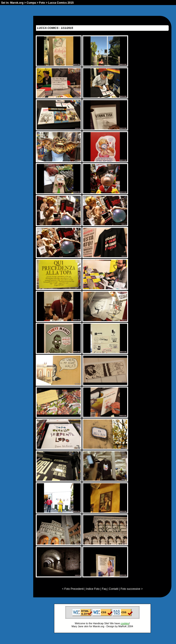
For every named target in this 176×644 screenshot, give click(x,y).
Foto (42, 3)
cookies (125, 623)
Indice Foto (93, 589)
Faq (104, 589)
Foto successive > (132, 589)
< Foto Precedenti (73, 589)
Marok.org (17, 3)
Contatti (114, 589)
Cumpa (31, 3)
